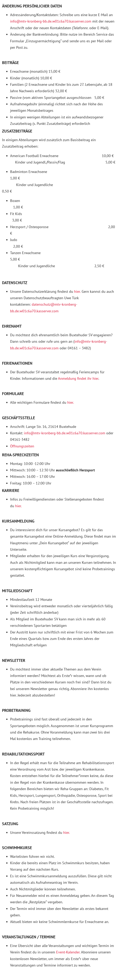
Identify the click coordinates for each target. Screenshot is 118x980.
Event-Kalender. (68, 952)
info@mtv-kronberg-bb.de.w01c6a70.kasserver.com (51, 21)
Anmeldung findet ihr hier (78, 378)
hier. (77, 291)
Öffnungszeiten (22, 446)
